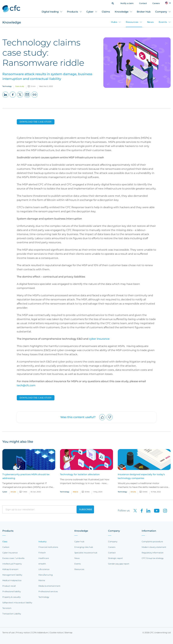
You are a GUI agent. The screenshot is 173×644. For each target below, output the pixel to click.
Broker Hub (144, 12)
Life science (44, 569)
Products (72, 12)
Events (163, 22)
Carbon (6, 547)
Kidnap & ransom (10, 569)
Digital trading (50, 12)
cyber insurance (99, 339)
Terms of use (8, 633)
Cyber (90, 12)
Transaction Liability (12, 614)
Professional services (48, 591)
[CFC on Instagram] (164, 510)
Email (27, 98)
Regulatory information (153, 553)
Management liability (12, 575)
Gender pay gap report (119, 564)
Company (161, 12)
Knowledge (122, 12)
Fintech (42, 553)
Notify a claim (127, 3)
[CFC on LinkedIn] (147, 510)
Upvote (102, 420)
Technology (44, 597)
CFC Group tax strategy (153, 558)
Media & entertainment (49, 586)
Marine (42, 580)
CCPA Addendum (40, 633)
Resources (132, 22)
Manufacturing (46, 575)
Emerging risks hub (84, 547)
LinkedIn (5, 98)
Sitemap (68, 633)
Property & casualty (11, 597)
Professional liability (12, 591)
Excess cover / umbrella (13, 558)
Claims (106, 12)
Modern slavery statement (154, 547)
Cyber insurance (10, 553)
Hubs (114, 22)
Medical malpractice (12, 580)
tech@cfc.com (26, 385)
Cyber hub (79, 542)
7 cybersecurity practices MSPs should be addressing (26, 476)
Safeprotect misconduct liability (17, 603)
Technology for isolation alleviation (80, 474)
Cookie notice (56, 633)
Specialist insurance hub (86, 553)
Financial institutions (48, 547)
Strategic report (115, 558)
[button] (113, 3)
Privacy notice (23, 633)
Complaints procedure (152, 542)
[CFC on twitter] (134, 510)
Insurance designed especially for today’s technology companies (141, 476)
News (150, 22)
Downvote (110, 420)
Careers (156, 3)
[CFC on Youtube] (155, 510)
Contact (143, 3)
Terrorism (7, 608)
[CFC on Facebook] (140, 510)
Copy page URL (35, 98)
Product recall (9, 586)
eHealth (42, 564)
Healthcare (44, 558)
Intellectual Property (12, 564)
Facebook (13, 98)
